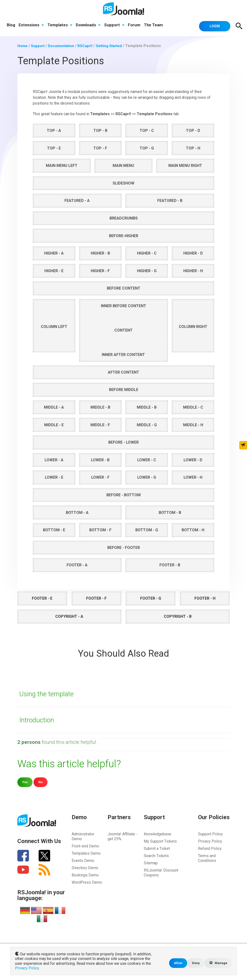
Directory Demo (85, 868)
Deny (194, 963)
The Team (156, 25)
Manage (218, 964)
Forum (136, 25)
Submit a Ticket (157, 848)
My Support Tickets (160, 841)
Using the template (48, 694)
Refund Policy (210, 848)
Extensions (32, 25)
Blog (11, 25)
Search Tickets (156, 856)
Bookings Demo (85, 875)
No (41, 782)
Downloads (89, 25)
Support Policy (210, 834)
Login (213, 26)
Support (116, 25)
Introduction (38, 719)
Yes (25, 782)
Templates (61, 25)
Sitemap (151, 863)
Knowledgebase (158, 834)
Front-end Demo (85, 846)
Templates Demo (86, 853)
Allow (176, 963)
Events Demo (83, 860)
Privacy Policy (210, 841)
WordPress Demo (87, 882)
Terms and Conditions (207, 858)
